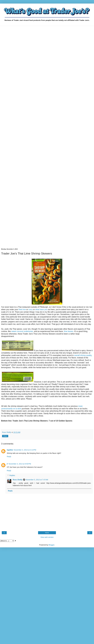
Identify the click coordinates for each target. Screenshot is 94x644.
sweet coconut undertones (22, 331)
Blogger (52, 545)
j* (7, 464)
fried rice (23, 309)
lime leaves (69, 331)
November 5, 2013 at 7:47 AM (37, 480)
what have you (41, 309)
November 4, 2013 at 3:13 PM (25, 450)
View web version (47, 537)
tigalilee (10, 450)
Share (5, 436)
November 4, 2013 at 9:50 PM (20, 464)
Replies (12, 475)
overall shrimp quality (83, 355)
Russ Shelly (18, 480)
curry (30, 309)
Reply (9, 457)
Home (47, 533)
